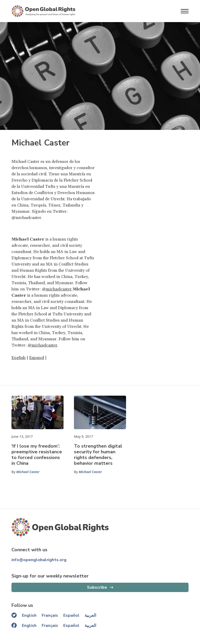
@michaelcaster (57, 289)
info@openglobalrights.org (39, 560)
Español (71, 615)
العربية (90, 615)
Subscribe (97, 587)
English (18, 358)
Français (50, 615)
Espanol (37, 358)
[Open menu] (185, 11)
